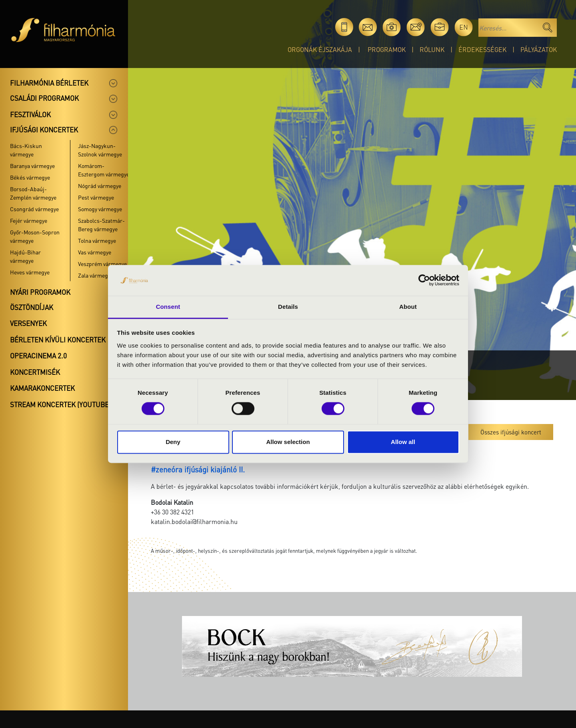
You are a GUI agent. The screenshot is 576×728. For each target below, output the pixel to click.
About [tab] (408, 307)
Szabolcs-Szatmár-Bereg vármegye (101, 225)
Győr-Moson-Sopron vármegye (35, 236)
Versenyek (28, 323)
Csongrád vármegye (34, 209)
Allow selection (288, 442)
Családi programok (44, 98)
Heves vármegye (30, 272)
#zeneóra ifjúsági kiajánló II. (198, 469)
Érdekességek (482, 49)
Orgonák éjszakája (320, 49)
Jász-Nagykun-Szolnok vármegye (100, 150)
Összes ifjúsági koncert (511, 432)
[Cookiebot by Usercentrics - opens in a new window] (424, 280)
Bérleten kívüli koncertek (58, 340)
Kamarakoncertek (42, 388)
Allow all (403, 442)
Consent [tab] (168, 307)
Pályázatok (539, 49)
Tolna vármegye (97, 240)
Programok (387, 49)
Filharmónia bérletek (49, 83)
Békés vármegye (30, 177)
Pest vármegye (96, 197)
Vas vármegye (95, 252)
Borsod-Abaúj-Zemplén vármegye (33, 193)
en (464, 27)
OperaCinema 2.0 (38, 356)
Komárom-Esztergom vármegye (104, 170)
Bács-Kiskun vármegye (26, 150)
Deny (173, 442)
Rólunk (432, 49)
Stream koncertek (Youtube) (60, 404)
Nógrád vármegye (100, 186)
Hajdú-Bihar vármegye (25, 256)
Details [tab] (288, 307)
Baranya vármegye (32, 166)
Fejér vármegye (29, 220)
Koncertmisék (35, 372)
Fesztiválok (30, 114)
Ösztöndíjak (32, 307)
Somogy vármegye (100, 209)
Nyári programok (40, 292)
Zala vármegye (96, 275)
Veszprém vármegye (102, 264)
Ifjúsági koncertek (44, 130)
